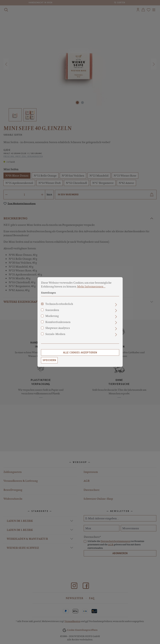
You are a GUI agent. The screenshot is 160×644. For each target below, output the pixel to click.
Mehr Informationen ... (91, 289)
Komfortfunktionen (58, 324)
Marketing (52, 318)
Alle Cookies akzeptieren (80, 355)
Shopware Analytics (58, 330)
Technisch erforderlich (59, 306)
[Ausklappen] (116, 307)
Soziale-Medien (55, 336)
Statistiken (52, 312)
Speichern (49, 363)
